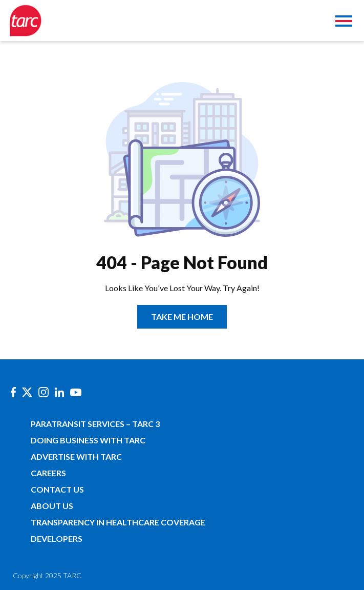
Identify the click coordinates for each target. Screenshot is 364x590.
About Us (52, 506)
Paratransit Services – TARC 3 (95, 424)
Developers (57, 538)
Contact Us (57, 489)
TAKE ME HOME (182, 317)
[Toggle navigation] (344, 22)
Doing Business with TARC (88, 440)
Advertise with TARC (76, 456)
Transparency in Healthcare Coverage (118, 522)
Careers (48, 473)
